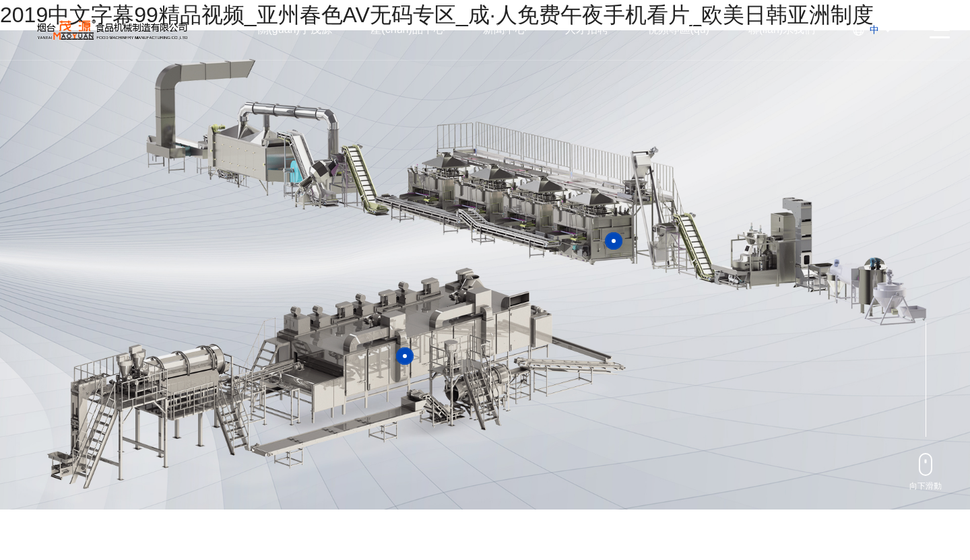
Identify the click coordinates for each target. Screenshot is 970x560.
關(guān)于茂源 (295, 29)
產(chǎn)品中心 (407, 29)
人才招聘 (587, 29)
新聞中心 (505, 29)
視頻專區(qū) (678, 29)
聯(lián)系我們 (782, 29)
